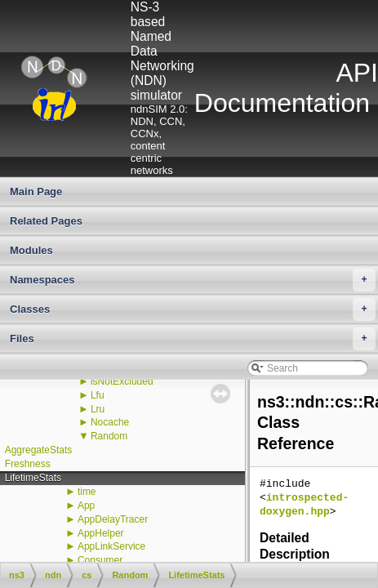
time (87, 492)
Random (109, 436)
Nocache (110, 422)
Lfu (98, 395)
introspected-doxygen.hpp (304, 505)
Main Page (36, 192)
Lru (98, 409)
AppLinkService (111, 546)
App (86, 506)
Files (193, 339)
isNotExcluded (122, 381)
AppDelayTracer (113, 519)
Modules (31, 250)
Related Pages (46, 221)
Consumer (100, 560)
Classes (193, 310)
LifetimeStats (33, 478)
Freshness (28, 464)
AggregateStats (39, 450)
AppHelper (101, 533)
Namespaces (193, 280)
